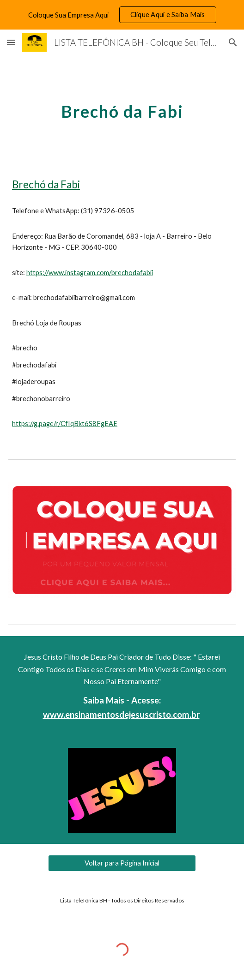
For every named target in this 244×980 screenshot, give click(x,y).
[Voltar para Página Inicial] (122, 863)
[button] (11, 42)
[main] (122, 109)
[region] (122, 15)
